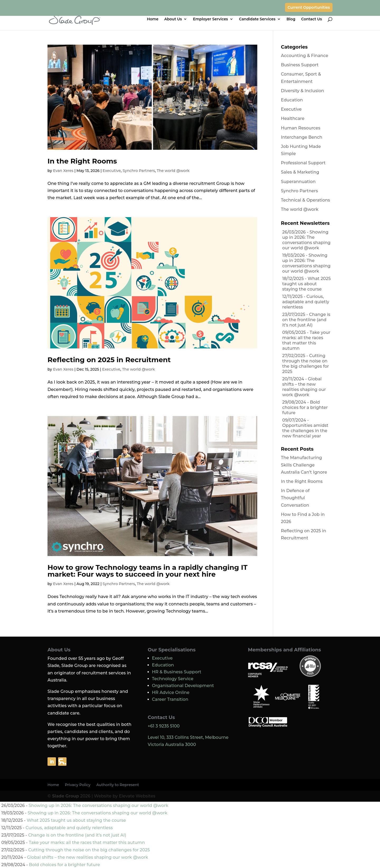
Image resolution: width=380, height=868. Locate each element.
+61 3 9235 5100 (164, 726)
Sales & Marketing (300, 172)
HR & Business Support (177, 672)
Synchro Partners (139, 171)
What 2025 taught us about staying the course (307, 284)
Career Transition (170, 699)
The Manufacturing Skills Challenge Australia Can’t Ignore (304, 465)
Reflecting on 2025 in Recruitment (109, 360)
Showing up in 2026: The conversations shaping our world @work (307, 240)
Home (153, 19)
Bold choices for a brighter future (305, 407)
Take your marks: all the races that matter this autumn (306, 340)
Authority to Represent (118, 785)
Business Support (300, 65)
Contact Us (312, 19)
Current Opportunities (309, 7)
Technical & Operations (306, 200)
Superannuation (298, 182)
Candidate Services (257, 19)
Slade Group (65, 796)
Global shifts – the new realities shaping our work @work (304, 387)
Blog (291, 19)
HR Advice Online (171, 692)
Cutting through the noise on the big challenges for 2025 (306, 364)
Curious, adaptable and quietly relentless (306, 302)
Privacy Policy (78, 785)
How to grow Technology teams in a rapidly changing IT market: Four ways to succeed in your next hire (148, 571)
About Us (173, 19)
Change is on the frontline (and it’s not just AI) (306, 320)
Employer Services (210, 19)
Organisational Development (183, 686)
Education (292, 100)
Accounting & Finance (305, 56)
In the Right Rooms (82, 161)
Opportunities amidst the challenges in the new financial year (305, 431)
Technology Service (173, 679)
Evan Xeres (63, 171)
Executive (112, 171)
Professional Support (303, 163)
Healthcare (293, 118)
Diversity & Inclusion (303, 91)
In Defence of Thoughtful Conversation (295, 498)
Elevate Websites (137, 796)
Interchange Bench (302, 137)
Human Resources (301, 128)
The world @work (173, 171)
